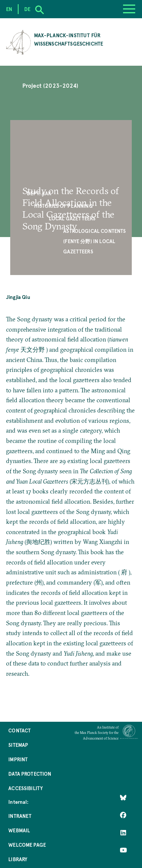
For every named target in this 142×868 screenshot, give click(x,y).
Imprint (18, 759)
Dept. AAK (39, 193)
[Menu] (129, 9)
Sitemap (18, 745)
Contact (20, 730)
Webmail (19, 830)
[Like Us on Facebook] (123, 815)
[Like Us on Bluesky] (123, 798)
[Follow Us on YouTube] (123, 850)
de (27, 9)
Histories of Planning (63, 206)
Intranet (20, 816)
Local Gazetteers (72, 218)
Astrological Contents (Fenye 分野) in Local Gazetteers (94, 241)
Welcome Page (27, 845)
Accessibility (26, 788)
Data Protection (30, 774)
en (9, 9)
